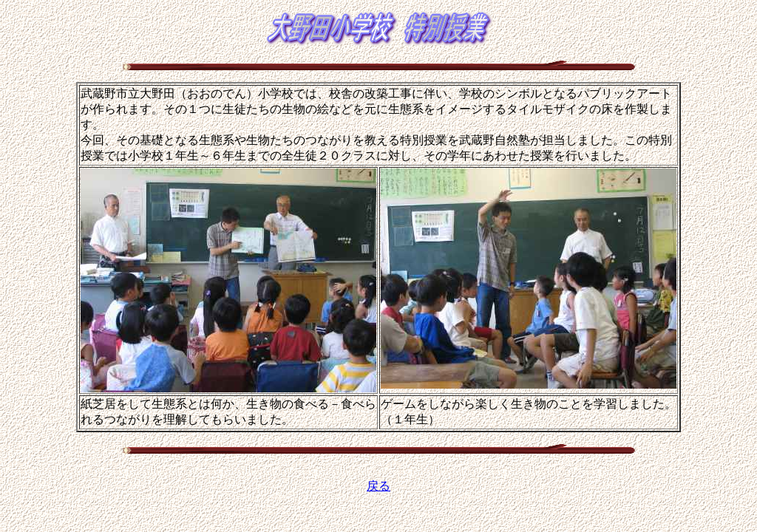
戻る (378, 486)
